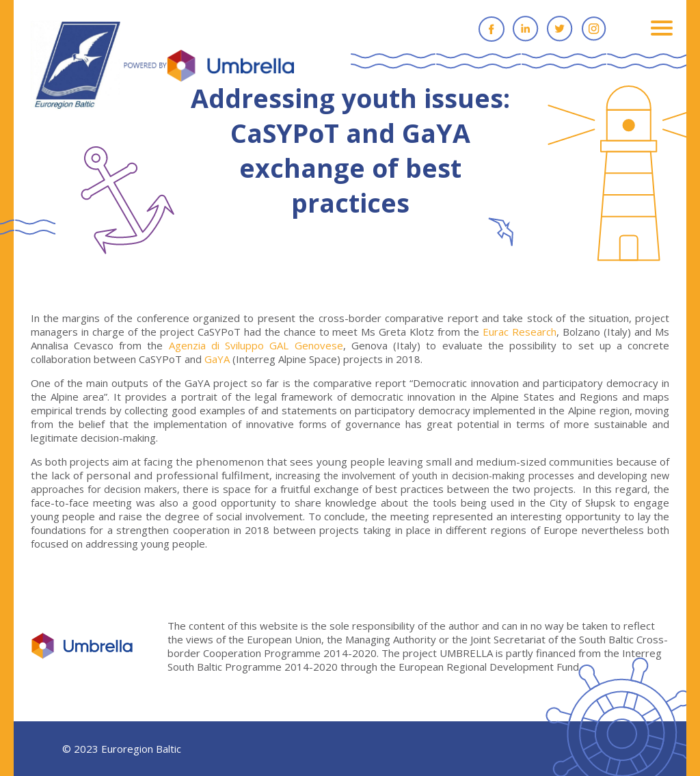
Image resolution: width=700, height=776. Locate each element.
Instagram (594, 29)
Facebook (492, 29)
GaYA (217, 359)
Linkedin (526, 29)
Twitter (560, 29)
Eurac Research (520, 332)
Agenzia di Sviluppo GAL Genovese (256, 345)
